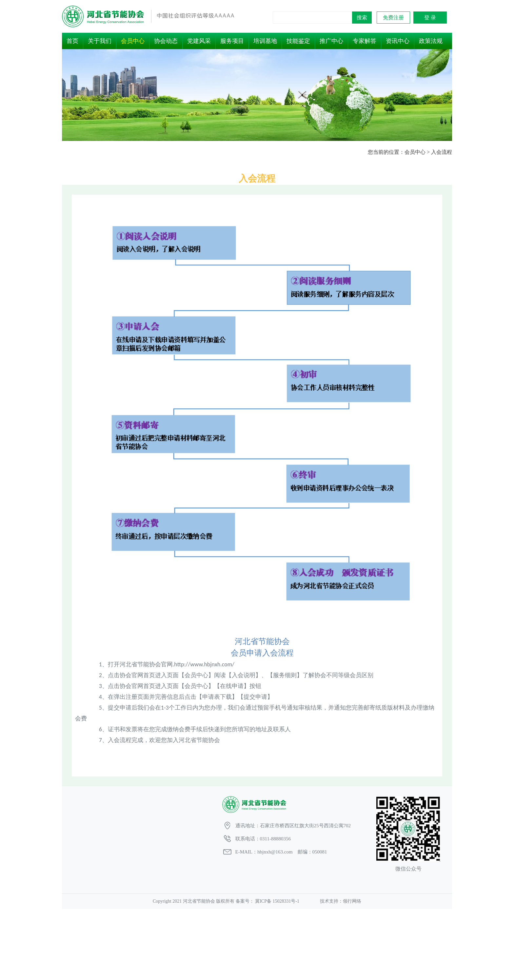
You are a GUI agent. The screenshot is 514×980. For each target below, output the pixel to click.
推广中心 (331, 41)
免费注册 (393, 18)
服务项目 (232, 41)
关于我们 (100, 41)
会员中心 (133, 41)
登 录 (430, 18)
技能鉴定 (298, 41)
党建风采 (199, 41)
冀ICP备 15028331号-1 (277, 901)
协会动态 (166, 41)
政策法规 (431, 41)
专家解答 (365, 41)
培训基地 (265, 41)
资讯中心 (398, 41)
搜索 (362, 18)
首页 (72, 41)
